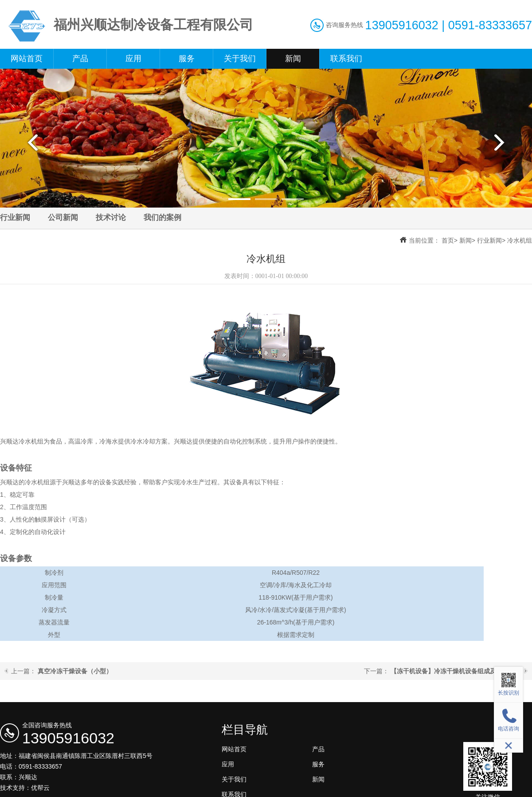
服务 (187, 59)
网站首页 (27, 59)
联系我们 (346, 59)
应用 (133, 59)
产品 (80, 59)
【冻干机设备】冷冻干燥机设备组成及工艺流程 (456, 671)
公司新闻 (63, 218)
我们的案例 (162, 218)
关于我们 (240, 59)
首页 (448, 240)
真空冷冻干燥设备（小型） (75, 671)
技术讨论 (111, 218)
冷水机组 (520, 240)
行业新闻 (15, 218)
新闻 (293, 59)
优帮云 (40, 788)
